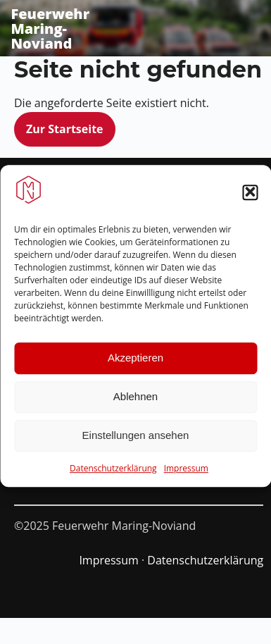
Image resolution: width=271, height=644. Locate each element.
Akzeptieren (135, 363)
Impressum (186, 474)
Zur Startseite (65, 129)
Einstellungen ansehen (136, 441)
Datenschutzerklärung (113, 474)
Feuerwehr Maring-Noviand (50, 29)
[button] (250, 198)
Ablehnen (135, 402)
